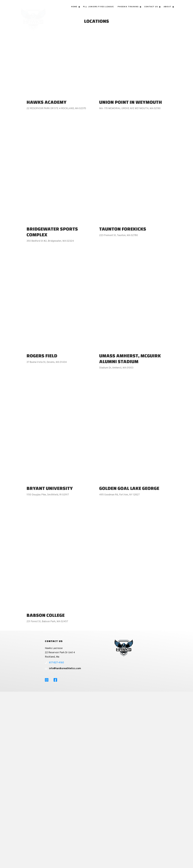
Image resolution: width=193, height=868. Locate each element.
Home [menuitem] (74, 10)
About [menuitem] (167, 10)
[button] (79, 11)
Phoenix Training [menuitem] (128, 10)
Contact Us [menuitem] (151, 10)
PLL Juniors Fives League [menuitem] (98, 10)
